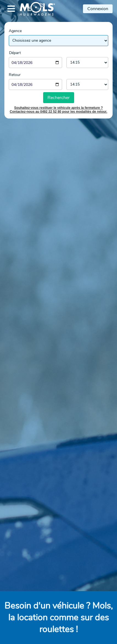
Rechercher (59, 98)
